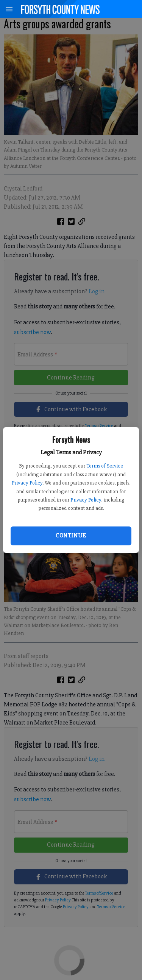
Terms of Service (105, 466)
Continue (71, 536)
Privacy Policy (27, 483)
